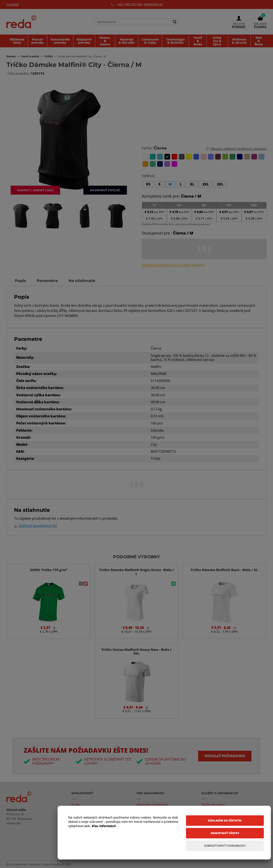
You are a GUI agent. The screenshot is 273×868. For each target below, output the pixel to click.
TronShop (34, 864)
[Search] (175, 22)
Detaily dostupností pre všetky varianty (173, 265)
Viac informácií (104, 826)
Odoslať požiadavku (225, 756)
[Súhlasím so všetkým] (225, 821)
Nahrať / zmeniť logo (35, 190)
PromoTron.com (52, 864)
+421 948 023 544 (129, 4)
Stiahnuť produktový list (38, 526)
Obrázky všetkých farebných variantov (238, 149)
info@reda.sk (153, 4)
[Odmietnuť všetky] (225, 833)
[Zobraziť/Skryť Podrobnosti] (225, 846)
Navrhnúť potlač (105, 190)
